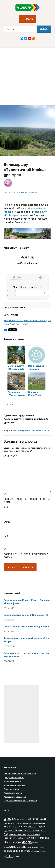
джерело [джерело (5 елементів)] (9, 851)
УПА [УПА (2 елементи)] (27, 838)
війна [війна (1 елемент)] (42, 847)
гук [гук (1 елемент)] (45, 847)
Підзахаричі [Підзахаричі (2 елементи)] (9, 831)
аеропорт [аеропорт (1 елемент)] (36, 842)
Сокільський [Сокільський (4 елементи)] (33, 834)
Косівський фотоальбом (16, 797)
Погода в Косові (11, 789)
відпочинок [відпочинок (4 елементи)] (33, 847)
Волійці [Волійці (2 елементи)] (16, 823)
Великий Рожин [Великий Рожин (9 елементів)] (37, 819)
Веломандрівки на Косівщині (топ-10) (32, 430)
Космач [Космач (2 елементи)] (41, 823)
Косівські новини (12, 781)
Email (8, 522)
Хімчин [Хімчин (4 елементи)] (33, 838)
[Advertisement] (27, 76)
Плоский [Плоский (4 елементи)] (42, 827)
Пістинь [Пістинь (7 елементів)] (20, 831)
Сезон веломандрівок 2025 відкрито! (26, 615)
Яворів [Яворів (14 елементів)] (27, 842)
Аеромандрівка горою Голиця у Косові (26, 627)
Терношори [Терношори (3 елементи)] (9, 838)
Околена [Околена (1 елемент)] (33, 827)
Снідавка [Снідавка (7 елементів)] (9, 834)
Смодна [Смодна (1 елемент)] (43, 831)
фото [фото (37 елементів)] (8, 856)
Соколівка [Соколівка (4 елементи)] (21, 834)
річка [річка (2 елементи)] (33, 851)
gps (12, 405)
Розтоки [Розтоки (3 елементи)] (36, 831)
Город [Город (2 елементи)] (22, 823)
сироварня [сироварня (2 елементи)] (41, 851)
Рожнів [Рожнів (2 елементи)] (28, 831)
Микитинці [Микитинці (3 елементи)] (24, 827)
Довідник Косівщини (14, 778)
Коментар (10, 456)
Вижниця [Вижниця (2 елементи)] (8, 823)
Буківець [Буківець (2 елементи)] (22, 819)
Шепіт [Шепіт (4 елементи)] (7, 842)
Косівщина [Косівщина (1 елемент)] (14, 827)
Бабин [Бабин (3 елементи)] (15, 819)
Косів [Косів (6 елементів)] (7, 827)
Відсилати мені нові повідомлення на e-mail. (27, 501)
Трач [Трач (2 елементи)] (18, 838)
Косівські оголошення (15, 785)
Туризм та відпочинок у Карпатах (20, 801)
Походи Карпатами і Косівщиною (20, 774)
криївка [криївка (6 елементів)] (19, 851)
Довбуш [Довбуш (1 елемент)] (28, 823)
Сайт (7, 536)
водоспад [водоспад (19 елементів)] (11, 847)
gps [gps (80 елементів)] (7, 818)
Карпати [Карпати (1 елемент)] (35, 823)
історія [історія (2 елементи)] (16, 856)
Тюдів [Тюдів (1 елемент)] (22, 838)
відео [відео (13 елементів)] (23, 847)
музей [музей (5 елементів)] (27, 851)
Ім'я (7, 507)
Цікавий (10, 212)
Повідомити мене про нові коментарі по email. (26, 556)
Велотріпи (21, 192)
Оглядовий (34, 208)
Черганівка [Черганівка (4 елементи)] (43, 838)
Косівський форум (13, 793)
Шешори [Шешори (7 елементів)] (16, 842)
